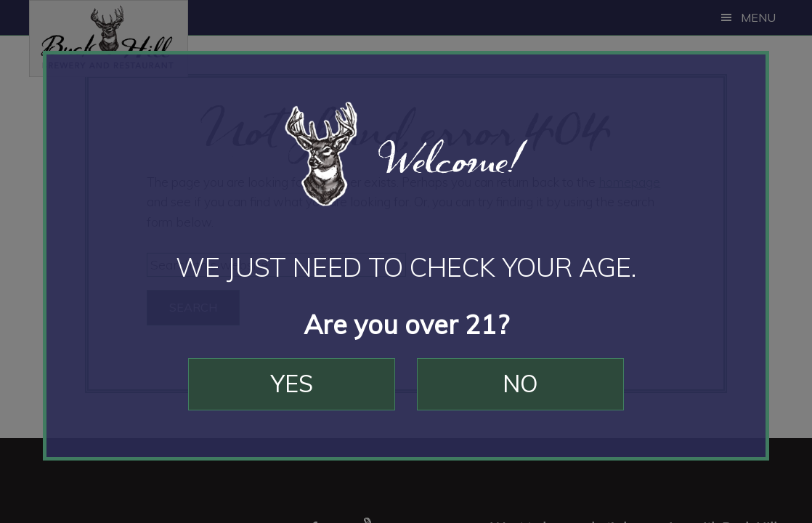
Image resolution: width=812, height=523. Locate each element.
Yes (292, 384)
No (520, 384)
